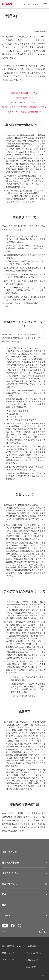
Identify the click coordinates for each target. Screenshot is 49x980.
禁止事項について (23, 98)
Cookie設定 (31, 967)
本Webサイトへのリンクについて (23, 102)
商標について (8, 953)
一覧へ (5, 931)
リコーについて (9, 852)
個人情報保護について (12, 946)
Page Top (43, 932)
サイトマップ (8, 960)
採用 (4, 905)
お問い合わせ (32, 960)
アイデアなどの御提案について (31, 107)
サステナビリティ (10, 873)
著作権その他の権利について (23, 93)
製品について (8, 107)
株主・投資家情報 (10, 863)
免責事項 (11, 112)
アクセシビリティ (34, 953)
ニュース (6, 916)
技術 (4, 894)
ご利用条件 (31, 946)
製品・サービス (9, 884)
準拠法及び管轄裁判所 (29, 112)
